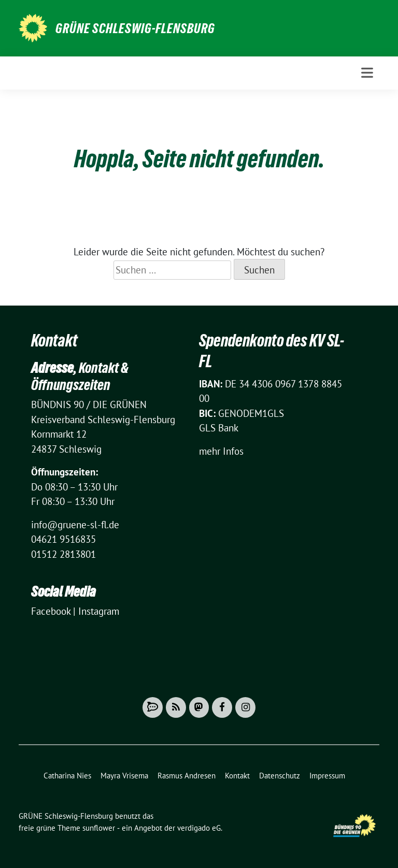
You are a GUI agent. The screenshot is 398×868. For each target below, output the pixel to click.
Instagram (99, 611)
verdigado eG (199, 828)
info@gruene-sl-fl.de (75, 525)
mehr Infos (221, 451)
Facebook (51, 611)
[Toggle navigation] (367, 73)
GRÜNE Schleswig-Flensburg (135, 28)
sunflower (99, 828)
